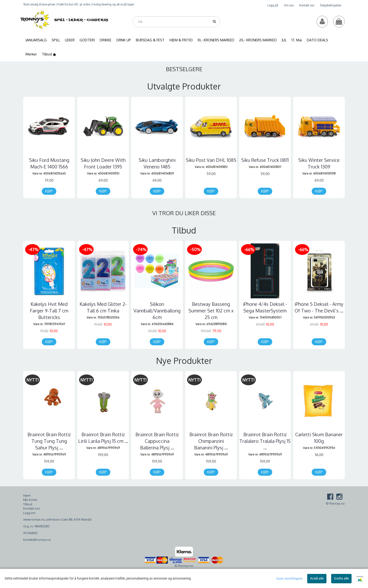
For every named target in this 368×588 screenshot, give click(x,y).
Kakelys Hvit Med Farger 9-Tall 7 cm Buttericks (49, 311)
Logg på (273, 5)
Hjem (27, 495)
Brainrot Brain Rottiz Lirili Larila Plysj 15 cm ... (103, 438)
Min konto (30, 500)
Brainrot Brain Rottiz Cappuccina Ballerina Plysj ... (157, 441)
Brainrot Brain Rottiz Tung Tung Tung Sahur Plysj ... (49, 441)
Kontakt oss (307, 5)
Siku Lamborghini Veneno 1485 (157, 163)
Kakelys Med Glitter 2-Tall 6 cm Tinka (103, 307)
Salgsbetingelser (331, 5)
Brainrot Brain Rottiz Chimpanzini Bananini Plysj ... (211, 441)
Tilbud (28, 504)
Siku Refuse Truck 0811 (265, 160)
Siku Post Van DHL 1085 (211, 160)
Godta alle (341, 578)
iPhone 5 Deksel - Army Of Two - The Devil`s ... (319, 307)
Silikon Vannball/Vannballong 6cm (157, 311)
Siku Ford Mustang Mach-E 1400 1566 (49, 163)
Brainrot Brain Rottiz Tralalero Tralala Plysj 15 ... (265, 441)
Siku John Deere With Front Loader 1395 (103, 163)
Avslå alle (317, 578)
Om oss (289, 5)
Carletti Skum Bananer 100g (319, 438)
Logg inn (29, 513)
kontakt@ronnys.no (37, 540)
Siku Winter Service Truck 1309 (319, 163)
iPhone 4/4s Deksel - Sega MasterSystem (265, 307)
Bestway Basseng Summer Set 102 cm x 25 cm (211, 311)
